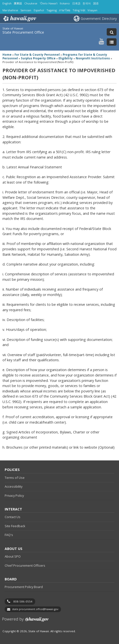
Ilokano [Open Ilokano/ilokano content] (65, 3)
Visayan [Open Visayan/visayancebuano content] (92, 10)
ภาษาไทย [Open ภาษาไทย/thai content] (65, 10)
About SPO (13, 556)
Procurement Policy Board (24, 587)
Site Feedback (15, 526)
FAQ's (9, 535)
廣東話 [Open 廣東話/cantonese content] (18, 3)
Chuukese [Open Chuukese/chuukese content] (31, 3)
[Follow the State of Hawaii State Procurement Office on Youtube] (101, 41)
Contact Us (13, 517)
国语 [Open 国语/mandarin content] (96, 3)
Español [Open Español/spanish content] (39, 10)
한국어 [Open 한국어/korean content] (87, 3)
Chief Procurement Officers (25, 565)
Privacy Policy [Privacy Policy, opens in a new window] (14, 496)
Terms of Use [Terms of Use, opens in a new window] (15, 478)
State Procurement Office (23, 32)
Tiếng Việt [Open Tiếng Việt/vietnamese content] (79, 10)
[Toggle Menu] (112, 42)
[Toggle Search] (112, 32)
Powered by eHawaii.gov (25, 621)
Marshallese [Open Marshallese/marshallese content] (10, 10)
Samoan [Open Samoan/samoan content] (26, 10)
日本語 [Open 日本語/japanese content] (76, 3)
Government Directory (99, 19)
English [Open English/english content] (7, 3)
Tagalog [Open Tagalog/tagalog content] (52, 10)
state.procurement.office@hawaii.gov (35, 609)
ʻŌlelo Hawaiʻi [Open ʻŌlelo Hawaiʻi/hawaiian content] (49, 3)
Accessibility (14, 486)
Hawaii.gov (19, 19)
